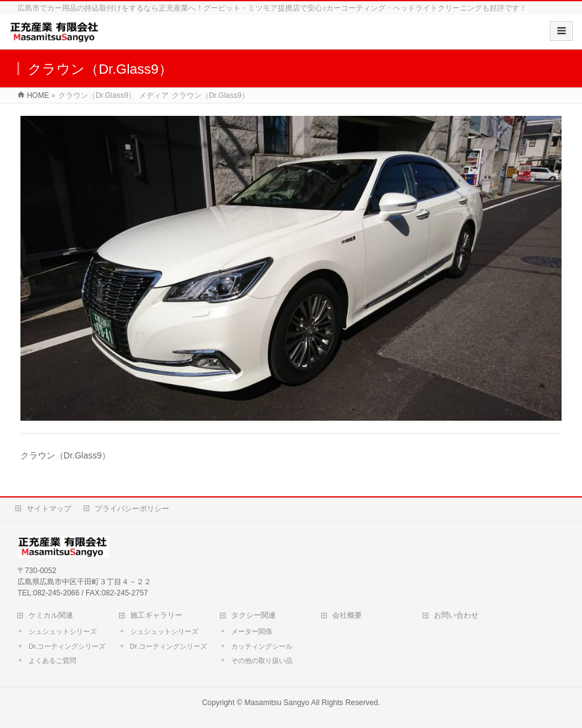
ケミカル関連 (51, 615)
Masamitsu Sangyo (277, 703)
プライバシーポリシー (132, 509)
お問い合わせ (456, 615)
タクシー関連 (254, 615)
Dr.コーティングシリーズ (67, 646)
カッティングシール (262, 646)
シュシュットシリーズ (63, 631)
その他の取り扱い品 (262, 660)
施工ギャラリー (156, 615)
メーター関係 (252, 631)
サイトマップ (49, 509)
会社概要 (347, 615)
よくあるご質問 (52, 660)
